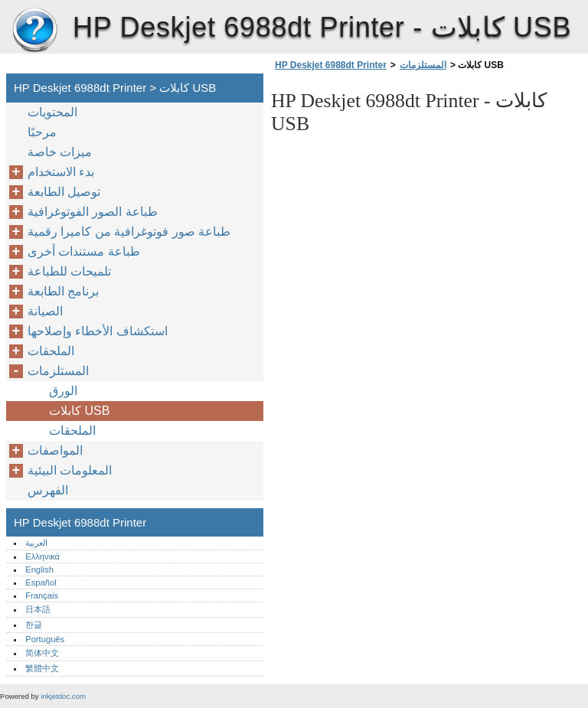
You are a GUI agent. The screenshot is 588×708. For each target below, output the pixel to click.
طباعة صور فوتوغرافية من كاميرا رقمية (129, 232)
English (39, 569)
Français (42, 595)
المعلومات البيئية (70, 470)
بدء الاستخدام (61, 172)
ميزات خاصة (60, 152)
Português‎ (45, 639)
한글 (34, 625)
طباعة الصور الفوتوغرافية (93, 212)
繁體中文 (42, 668)
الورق (63, 391)
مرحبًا (42, 132)
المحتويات (52, 112)
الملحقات (51, 351)
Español (41, 582)
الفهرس (48, 490)
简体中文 (42, 653)
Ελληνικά (42, 556)
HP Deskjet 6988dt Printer (34, 31)
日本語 (38, 609)
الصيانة (45, 311)
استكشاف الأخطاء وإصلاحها (98, 331)
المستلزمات (423, 65)
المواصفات (55, 450)
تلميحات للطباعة (69, 271)
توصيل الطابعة (64, 192)
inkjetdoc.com (63, 696)
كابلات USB (79, 411)
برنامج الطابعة (63, 291)
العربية (36, 543)
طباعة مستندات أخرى (84, 251)
